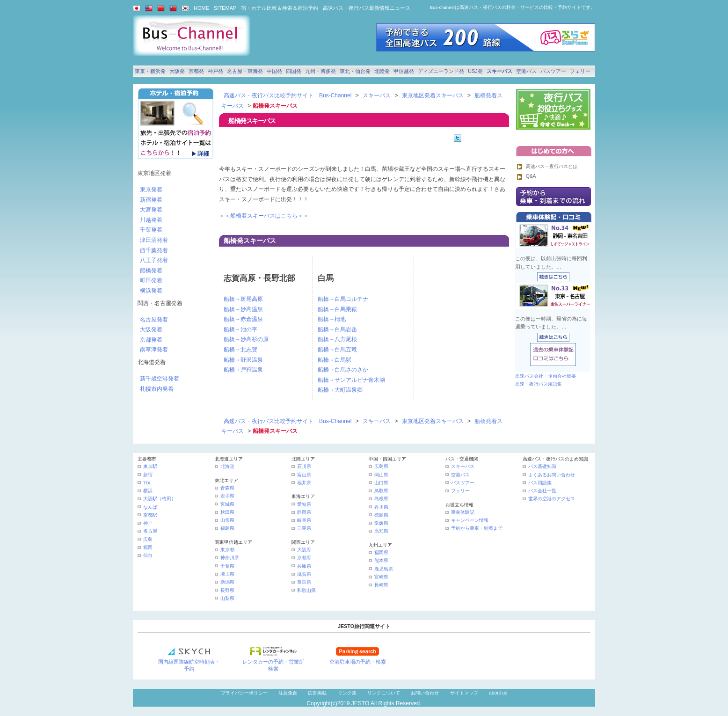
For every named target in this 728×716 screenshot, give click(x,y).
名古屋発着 (154, 320)
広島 (148, 539)
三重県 (304, 528)
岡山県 (381, 475)
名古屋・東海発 (245, 71)
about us (498, 693)
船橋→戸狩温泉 (243, 370)
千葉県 (227, 566)
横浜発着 (151, 291)
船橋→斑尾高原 (243, 299)
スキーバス (499, 71)
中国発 (274, 71)
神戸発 (215, 71)
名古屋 (150, 531)
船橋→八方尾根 (337, 339)
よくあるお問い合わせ (552, 475)
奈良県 (304, 582)
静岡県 (304, 512)
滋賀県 (304, 574)
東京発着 (151, 190)
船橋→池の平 (240, 329)
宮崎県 (381, 577)
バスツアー (553, 71)
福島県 (227, 528)
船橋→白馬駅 (335, 360)
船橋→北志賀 (240, 350)
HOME (201, 8)
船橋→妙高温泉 (243, 309)
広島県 (381, 466)
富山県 (304, 475)
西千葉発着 (154, 250)
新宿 (148, 475)
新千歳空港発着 (160, 379)
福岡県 (381, 552)
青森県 (227, 488)
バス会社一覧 (542, 491)
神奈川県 (230, 558)
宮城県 (227, 504)
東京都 (227, 550)
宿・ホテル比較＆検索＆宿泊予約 (280, 8)
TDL (147, 483)
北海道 (227, 466)
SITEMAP (225, 8)
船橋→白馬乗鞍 (337, 309)
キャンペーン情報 (470, 520)
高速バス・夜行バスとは (552, 166)
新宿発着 (151, 200)
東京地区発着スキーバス (433, 95)
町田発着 (151, 280)
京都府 (304, 558)
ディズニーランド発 (441, 71)
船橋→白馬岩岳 (337, 329)
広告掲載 (317, 693)
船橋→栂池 (332, 319)
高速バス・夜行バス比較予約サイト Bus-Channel (288, 95)
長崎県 (381, 585)
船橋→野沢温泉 (243, 360)
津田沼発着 (154, 240)
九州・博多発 (320, 71)
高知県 (381, 531)
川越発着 (151, 220)
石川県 (304, 466)
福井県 (304, 483)
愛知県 (304, 504)
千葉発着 (151, 230)
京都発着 (151, 340)
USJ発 (475, 71)
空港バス (526, 71)
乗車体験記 (463, 512)
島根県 (381, 499)
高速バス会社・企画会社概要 (546, 376)
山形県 (227, 520)
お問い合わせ (425, 693)
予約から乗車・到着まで (477, 528)
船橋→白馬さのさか (343, 370)
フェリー (580, 71)
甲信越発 (404, 71)
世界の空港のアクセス (552, 499)
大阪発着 (151, 329)
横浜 (148, 491)
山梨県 (227, 598)
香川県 (381, 507)
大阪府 (304, 550)
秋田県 (227, 512)
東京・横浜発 (150, 71)
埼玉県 (227, 574)
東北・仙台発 (355, 71)
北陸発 (382, 71)
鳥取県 (381, 491)
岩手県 (227, 496)
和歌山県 (306, 590)
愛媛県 (381, 523)
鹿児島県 (384, 569)
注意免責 (288, 693)
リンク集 (347, 693)
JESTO (360, 703)
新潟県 (227, 582)
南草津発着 (154, 350)
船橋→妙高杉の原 (246, 339)
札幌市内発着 (157, 389)
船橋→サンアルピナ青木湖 (351, 380)
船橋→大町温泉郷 (340, 390)
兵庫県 (304, 566)
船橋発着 (151, 270)
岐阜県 (304, 520)
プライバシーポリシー (244, 693)
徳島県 (381, 515)
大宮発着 (151, 210)
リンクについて (384, 693)
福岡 (148, 547)
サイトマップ (464, 693)
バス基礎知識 (542, 466)
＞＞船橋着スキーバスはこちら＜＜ (264, 216)
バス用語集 (540, 483)
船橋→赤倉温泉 (243, 319)
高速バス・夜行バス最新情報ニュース (367, 8)
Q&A (531, 176)
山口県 (381, 483)
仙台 (148, 555)
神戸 (148, 523)
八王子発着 (154, 260)
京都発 (196, 71)
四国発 (294, 71)
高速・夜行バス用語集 (539, 384)
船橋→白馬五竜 (337, 350)
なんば (150, 507)
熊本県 (381, 560)
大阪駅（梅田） (160, 499)
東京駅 (150, 466)
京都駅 (150, 515)
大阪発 (177, 71)
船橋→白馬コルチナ (343, 299)
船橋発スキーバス (250, 241)
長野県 (227, 590)
